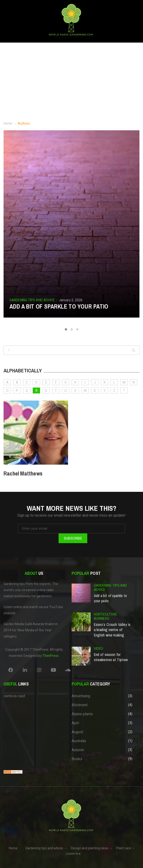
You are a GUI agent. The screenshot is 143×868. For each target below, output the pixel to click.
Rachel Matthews (23, 473)
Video (99, 649)
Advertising (81, 696)
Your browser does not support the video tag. (71, 83)
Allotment (80, 705)
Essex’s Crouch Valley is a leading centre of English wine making (112, 630)
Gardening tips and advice (32, 300)
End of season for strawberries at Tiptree (111, 657)
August (77, 732)
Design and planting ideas (90, 848)
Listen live (73, 854)
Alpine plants (82, 714)
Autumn (78, 750)
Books (77, 759)
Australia (79, 741)
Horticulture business (106, 617)
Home (8, 124)
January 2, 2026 (71, 300)
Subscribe (73, 538)
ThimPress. (51, 656)
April (75, 723)
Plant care (124, 848)
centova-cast (14, 696)
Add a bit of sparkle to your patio (59, 306)
